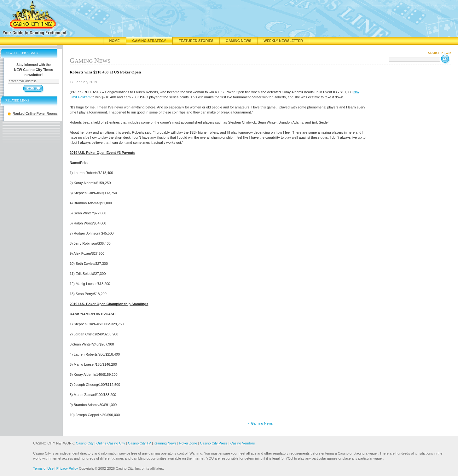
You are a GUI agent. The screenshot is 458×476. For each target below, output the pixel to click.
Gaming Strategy (149, 41)
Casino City (84, 443)
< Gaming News (261, 423)
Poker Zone (188, 443)
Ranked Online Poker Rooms (35, 113)
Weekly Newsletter (283, 41)
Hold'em (84, 97)
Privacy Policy (67, 468)
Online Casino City (111, 443)
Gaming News (238, 41)
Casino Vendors (243, 443)
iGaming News (165, 443)
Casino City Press (214, 443)
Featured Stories (196, 41)
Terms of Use (43, 468)
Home (115, 41)
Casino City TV (139, 443)
